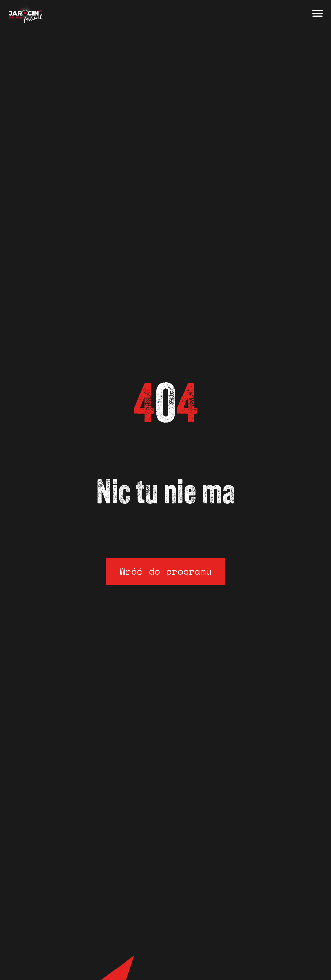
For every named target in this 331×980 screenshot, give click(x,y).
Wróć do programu (166, 571)
